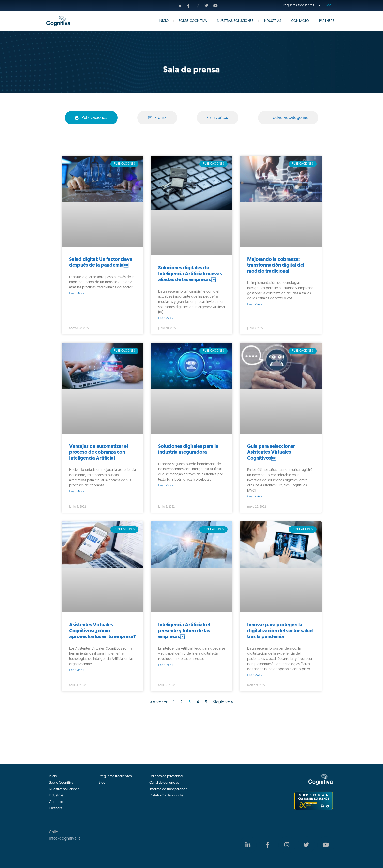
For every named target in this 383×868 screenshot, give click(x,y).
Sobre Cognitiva (193, 21)
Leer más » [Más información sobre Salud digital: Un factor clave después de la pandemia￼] (77, 293)
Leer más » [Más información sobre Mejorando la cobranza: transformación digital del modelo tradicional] (255, 304)
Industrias (272, 21)
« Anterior (159, 702)
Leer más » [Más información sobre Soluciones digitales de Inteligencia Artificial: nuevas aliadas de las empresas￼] (166, 318)
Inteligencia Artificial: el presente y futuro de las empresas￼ (184, 631)
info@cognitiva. (63, 839)
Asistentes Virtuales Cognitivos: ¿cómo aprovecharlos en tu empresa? (102, 631)
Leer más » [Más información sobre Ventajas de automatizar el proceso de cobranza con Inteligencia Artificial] (77, 491)
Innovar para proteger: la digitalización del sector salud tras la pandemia (280, 631)
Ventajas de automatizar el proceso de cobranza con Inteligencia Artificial (99, 452)
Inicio (164, 21)
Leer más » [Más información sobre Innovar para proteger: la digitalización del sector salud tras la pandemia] (255, 675)
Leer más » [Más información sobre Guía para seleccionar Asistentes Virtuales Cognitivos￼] (255, 496)
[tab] (91, 118)
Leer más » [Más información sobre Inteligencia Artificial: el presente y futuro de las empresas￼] (166, 665)
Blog (328, 6)
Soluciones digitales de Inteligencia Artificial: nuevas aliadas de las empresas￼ (190, 274)
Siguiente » (223, 702)
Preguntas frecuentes (298, 6)
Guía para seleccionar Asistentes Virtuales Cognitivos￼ (271, 452)
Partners (327, 21)
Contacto (300, 21)
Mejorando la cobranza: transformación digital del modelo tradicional (276, 265)
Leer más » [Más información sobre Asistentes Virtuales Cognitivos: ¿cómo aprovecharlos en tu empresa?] (77, 670)
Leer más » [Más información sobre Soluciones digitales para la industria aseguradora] (166, 485)
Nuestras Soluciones (235, 21)
